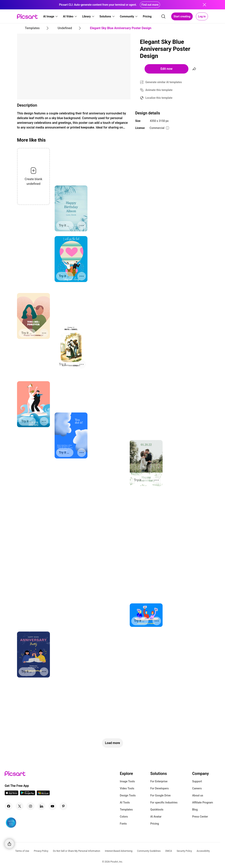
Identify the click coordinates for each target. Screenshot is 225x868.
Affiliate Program (202, 802)
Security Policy (184, 851)
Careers (197, 788)
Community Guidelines (149, 851)
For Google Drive (160, 795)
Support (197, 781)
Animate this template (159, 90)
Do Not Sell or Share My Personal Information (77, 851)
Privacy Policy (41, 851)
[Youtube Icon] (52, 806)
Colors (124, 817)
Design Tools (128, 795)
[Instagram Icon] (31, 806)
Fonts (123, 824)
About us (198, 795)
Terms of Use (22, 851)
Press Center (200, 817)
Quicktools (157, 810)
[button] (51, 16)
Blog (195, 810)
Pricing (155, 824)
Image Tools (127, 781)
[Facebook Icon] (9, 806)
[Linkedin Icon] (41, 806)
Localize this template (159, 98)
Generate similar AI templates (164, 82)
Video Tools (127, 788)
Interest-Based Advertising (119, 851)
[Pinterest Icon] (63, 806)
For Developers (159, 788)
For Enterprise (159, 781)
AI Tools (125, 802)
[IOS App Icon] (12, 794)
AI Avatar (156, 817)
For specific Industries (164, 802)
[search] (163, 16)
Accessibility (203, 851)
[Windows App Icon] (43, 794)
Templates (126, 810)
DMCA (169, 851)
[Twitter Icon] (20, 806)
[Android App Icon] (28, 794)
